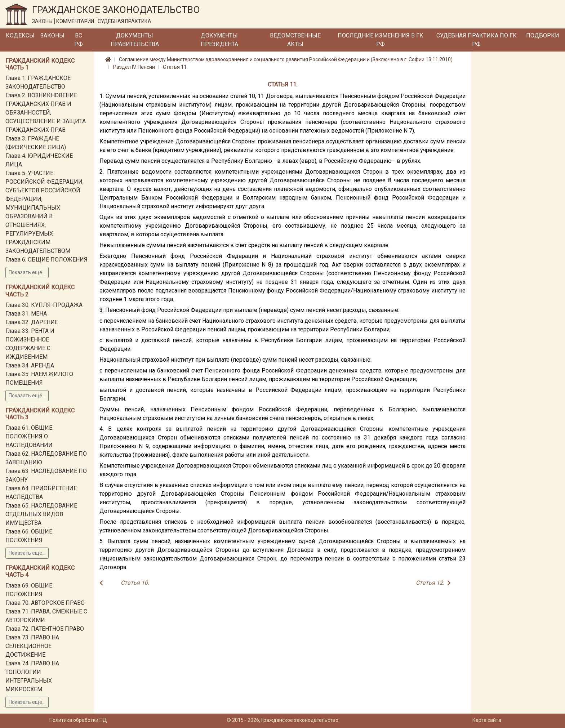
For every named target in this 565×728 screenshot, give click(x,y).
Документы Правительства (135, 40)
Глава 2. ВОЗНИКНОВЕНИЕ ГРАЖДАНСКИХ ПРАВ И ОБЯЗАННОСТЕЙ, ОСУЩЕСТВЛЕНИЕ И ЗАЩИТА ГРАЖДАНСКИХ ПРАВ (46, 113)
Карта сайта (487, 720)
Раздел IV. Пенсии (134, 67)
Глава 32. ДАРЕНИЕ (32, 322)
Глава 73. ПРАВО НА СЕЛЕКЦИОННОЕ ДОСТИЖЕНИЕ (32, 646)
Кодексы (20, 35)
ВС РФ (79, 40)
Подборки (543, 35)
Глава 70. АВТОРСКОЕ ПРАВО (45, 603)
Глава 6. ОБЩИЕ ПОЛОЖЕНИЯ (46, 260)
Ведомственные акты (295, 40)
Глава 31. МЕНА (26, 314)
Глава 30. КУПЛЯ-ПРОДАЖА (44, 305)
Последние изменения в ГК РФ (381, 40)
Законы (52, 35)
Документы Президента (219, 40)
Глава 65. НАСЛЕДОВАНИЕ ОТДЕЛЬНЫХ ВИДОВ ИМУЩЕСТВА (41, 514)
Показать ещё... (27, 272)
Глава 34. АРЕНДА (30, 365)
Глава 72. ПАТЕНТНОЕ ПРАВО (45, 629)
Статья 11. (175, 67)
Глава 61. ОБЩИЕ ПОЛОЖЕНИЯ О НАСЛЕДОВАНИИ (29, 436)
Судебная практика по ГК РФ (477, 40)
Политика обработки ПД (78, 720)
